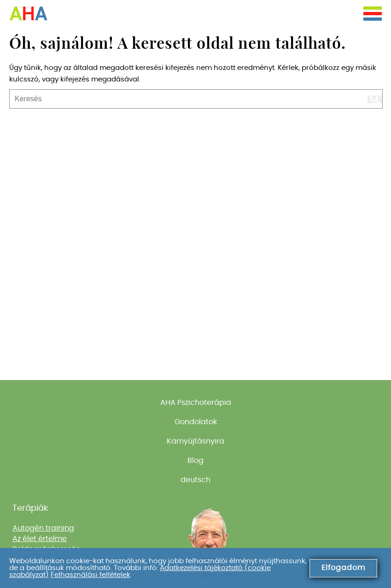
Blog (195, 461)
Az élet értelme (40, 539)
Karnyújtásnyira (195, 441)
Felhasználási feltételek (90, 575)
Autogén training (43, 528)
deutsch (195, 480)
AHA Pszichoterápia (196, 403)
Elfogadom (343, 568)
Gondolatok (196, 422)
